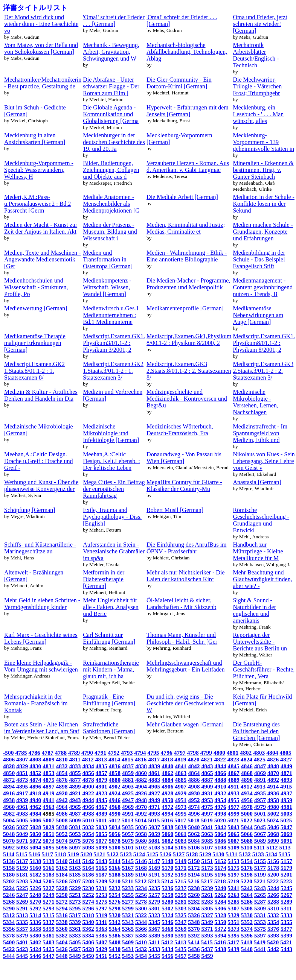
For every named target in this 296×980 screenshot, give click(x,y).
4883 (154, 780)
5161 (48, 868)
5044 (247, 827)
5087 (234, 841)
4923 (101, 793)
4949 (154, 800)
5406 (88, 942)
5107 (207, 847)
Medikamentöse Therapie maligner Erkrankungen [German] (35, 343)
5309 (260, 908)
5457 (181, 956)
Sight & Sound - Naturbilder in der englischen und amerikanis (254, 610)
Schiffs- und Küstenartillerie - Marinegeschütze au (40, 548)
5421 (286, 942)
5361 (75, 929)
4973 (181, 807)
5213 (154, 881)
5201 (286, 874)
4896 (35, 786)
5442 (273, 949)
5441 (260, 949)
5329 (234, 915)
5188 (115, 874)
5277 (128, 902)
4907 (181, 786)
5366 (141, 929)
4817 (154, 759)
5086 (220, 841)
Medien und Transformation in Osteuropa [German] (108, 259)
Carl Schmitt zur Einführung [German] (109, 638)
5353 (260, 922)
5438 (220, 949)
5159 (22, 868)
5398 (273, 935)
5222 (273, 881)
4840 (167, 766)
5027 (22, 827)
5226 (35, 888)
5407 (101, 942)
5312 (9, 915)
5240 (220, 888)
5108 (220, 847)
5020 (220, 820)
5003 (286, 814)
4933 (234, 793)
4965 (75, 807)
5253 (101, 895)
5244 (273, 888)
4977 (234, 807)
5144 (115, 861)
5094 (35, 847)
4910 (220, 786)
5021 (233, 820)
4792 (114, 753)
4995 (181, 814)
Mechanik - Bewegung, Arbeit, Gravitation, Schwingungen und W (111, 52)
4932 (220, 793)
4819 (180, 759)
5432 (141, 949)
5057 (128, 834)
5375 (260, 929)
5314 (35, 915)
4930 (194, 793)
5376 (273, 929)
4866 (220, 773)
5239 (207, 888)
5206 (62, 881)
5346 (167, 922)
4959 (286, 800)
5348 (194, 922)
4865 (207, 773)
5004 (9, 820)
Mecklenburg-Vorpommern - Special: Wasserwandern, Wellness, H (39, 170)
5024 (273, 820)
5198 (247, 874)
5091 (286, 841)
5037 (154, 827)
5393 (207, 935)
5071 (22, 841)
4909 (207, 786)
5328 (220, 915)
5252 (88, 895)
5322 (141, 915)
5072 (35, 841)
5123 (126, 854)
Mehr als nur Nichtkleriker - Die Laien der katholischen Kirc (185, 576)
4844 (220, 766)
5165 (101, 868)
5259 (181, 895)
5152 (220, 861)
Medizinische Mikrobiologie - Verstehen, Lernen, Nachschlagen (255, 402)
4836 (115, 766)
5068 (273, 834)
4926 (141, 793)
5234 (141, 888)
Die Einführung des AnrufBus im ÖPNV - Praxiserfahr (186, 548)
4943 (75, 800)
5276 (115, 902)
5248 (35, 895)
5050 (35, 834)
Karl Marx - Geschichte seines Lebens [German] (41, 638)
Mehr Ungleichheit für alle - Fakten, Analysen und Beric (111, 607)
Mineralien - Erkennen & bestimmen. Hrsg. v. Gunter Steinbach (263, 170)
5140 (62, 861)
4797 (180, 753)
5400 (9, 942)
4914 (273, 786)
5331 (260, 915)
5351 (234, 922)
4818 (167, 759)
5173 (207, 868)
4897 (48, 786)
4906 (167, 786)
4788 (61, 753)
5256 (141, 895)
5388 (141, 935)
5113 (285, 847)
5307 (234, 908)
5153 (234, 861)
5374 (247, 929)
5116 (34, 854)
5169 (154, 868)
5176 (247, 868)
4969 (128, 807)
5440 (247, 949)
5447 (48, 956)
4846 (247, 766)
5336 (35, 922)
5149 (181, 861)
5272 (62, 902)
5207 (75, 881)
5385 (101, 935)
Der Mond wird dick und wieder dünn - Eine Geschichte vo (41, 24)
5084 (194, 841)
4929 (181, 793)
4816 (141, 759)
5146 (141, 861)
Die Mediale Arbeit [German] (182, 197)
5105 (181, 847)
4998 (220, 814)
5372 (220, 929)
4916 (9, 793)
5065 (234, 834)
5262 (220, 895)
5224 (9, 888)
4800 (219, 753)
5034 (115, 827)
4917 (22, 793)
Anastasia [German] (257, 482)
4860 (141, 773)
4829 (22, 766)
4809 (48, 759)
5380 (35, 935)
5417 (233, 942)
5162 (62, 868)
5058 (141, 834)
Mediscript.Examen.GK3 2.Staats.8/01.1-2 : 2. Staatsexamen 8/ (189, 371)
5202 (9, 881)
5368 (167, 929)
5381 (48, 935)
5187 (101, 874)
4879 (101, 780)
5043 (234, 827)
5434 (167, 949)
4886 (194, 780)
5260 (194, 895)
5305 (207, 908)
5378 (9, 935)
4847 (260, 766)
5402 (35, 942)
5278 (141, 902)
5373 (234, 929)
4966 (88, 807)
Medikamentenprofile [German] (185, 308)
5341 (101, 922)
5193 (181, 874)
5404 (62, 942)
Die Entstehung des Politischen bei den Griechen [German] (256, 731)
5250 (62, 895)
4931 (207, 793)
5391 (181, 935)
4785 (21, 753)
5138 (35, 861)
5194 (194, 874)
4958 (273, 800)
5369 (181, 929)
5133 (258, 854)
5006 (35, 820)
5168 (141, 868)
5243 (260, 888)
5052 (62, 834)
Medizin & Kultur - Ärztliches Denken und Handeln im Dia (41, 395)
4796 (167, 753)
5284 (220, 902)
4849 (286, 766)
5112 (272, 847)
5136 (9, 861)
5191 (154, 874)
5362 (88, 929)
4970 (141, 807)
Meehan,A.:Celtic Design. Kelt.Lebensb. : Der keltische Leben (111, 461)
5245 (286, 888)
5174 (220, 868)
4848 (273, 766)
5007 (48, 820)
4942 (62, 800)
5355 (286, 922)
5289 (286, 902)
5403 (48, 942)
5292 (35, 908)
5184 (62, 874)
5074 (62, 841)
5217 (207, 881)
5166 (115, 868)
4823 (233, 759)
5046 (273, 827)
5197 (234, 874)
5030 (62, 827)
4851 (22, 773)
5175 (234, 868)
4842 (194, 766)
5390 (167, 935)
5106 (194, 847)
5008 (62, 820)
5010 (88, 820)
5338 (62, 922)
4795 (153, 753)
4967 (101, 807)
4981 (286, 807)
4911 (233, 786)
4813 (101, 759)
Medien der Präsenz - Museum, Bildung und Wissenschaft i (110, 232)
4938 (9, 800)
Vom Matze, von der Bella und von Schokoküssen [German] (41, 48)
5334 (9, 922)
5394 (220, 935)
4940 (35, 800)
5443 (286, 949)
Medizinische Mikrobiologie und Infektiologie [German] (111, 433)
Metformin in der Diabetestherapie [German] (104, 579)
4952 (194, 800)
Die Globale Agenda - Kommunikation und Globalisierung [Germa (111, 114)
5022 (246, 820)
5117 (47, 854)
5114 (9, 854)
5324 (167, 915)
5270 (35, 902)
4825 (260, 759)
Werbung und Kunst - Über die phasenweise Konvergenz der (41, 485)
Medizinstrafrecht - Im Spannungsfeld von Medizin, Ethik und (260, 433)
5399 (286, 935)
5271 (48, 902)
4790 (87, 753)
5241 (234, 888)
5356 (9, 929)
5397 (260, 935)
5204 (35, 881)
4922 (88, 793)
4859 (128, 773)
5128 (192, 854)
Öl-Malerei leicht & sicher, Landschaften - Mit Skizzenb (181, 604)
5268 (9, 902)
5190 (141, 874)
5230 (88, 888)
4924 (115, 793)
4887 (207, 780)
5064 (220, 834)
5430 (115, 949)
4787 (48, 753)
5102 (141, 847)
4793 (127, 753)
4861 (154, 773)
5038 (167, 827)
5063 (207, 834)
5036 (141, 827)
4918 (35, 793)
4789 (74, 753)
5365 (128, 929)
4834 (88, 766)
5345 (154, 922)
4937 (286, 793)
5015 (154, 820)
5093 (22, 847)
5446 (35, 956)
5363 (101, 929)
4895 (22, 786)
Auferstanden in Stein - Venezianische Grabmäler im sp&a (114, 551)
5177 (260, 868)
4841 (181, 766)
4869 (260, 773)
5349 (207, 922)
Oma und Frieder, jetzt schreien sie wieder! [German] (260, 24)
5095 (48, 847)
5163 (75, 868)
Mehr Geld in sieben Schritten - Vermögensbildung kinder (42, 604)
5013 (127, 820)
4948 (141, 800)
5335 (22, 922)
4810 (62, 759)
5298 (115, 908)
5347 (181, 922)
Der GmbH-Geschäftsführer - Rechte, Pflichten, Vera (264, 669)
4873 (22, 780)
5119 (73, 854)
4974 (194, 807)
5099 (101, 847)
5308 (247, 908)
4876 (62, 780)
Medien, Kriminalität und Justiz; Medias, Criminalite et (186, 228)
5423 (22, 949)
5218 (220, 881)
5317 (75, 915)
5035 (128, 827)
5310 (273, 908)
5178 (273, 868)
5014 (141, 820)
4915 (286, 786)
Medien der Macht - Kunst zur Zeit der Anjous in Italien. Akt (41, 228)
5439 (234, 949)
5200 (273, 874)
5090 (273, 841)
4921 (75, 793)
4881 (128, 780)
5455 (154, 956)
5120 (86, 854)
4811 (75, 759)
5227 (48, 888)
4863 (181, 773)
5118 (60, 854)
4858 (115, 773)
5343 (128, 922)
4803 (259, 753)
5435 (181, 949)
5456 (167, 956)
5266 (273, 895)
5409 (128, 942)
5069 (286, 834)
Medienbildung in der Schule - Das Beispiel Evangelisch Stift (259, 259)
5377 (286, 929)
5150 (194, 861)
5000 (247, 814)
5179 (286, 868)
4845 (234, 766)
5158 (9, 868)
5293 (48, 908)
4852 (35, 773)
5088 (247, 841)
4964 (62, 807)
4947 (128, 800)
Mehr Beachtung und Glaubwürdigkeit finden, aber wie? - (262, 579)
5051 (48, 834)
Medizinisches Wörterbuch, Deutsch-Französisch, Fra (180, 430)
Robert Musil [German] (175, 510)
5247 (22, 895)
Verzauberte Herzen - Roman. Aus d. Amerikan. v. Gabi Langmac (188, 166)
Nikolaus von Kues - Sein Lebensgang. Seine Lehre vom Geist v (264, 461)
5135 (285, 854)
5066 (247, 834)
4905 (154, 786)
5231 (101, 888)
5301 (154, 908)
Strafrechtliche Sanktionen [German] (109, 728)
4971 (154, 807)
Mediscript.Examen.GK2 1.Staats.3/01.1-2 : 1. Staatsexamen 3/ (113, 371)
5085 (207, 841)
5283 (207, 902)
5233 (128, 888)
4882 (141, 780)
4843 (207, 766)
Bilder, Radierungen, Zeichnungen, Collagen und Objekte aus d (111, 170)
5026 (9, 827)
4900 (88, 786)
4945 (101, 800)
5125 (152, 854)
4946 (115, 800)
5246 (9, 895)
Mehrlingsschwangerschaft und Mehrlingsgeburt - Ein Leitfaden (186, 666)
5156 (273, 861)
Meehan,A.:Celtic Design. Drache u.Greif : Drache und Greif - (39, 461)
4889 (234, 780)
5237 (181, 888)
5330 (247, 915)
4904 (141, 786)
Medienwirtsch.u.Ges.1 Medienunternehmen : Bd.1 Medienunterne (111, 315)
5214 (167, 881)
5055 (101, 834)
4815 (127, 759)
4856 (88, 773)
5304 (194, 908)
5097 (75, 847)
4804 (272, 753)
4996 (194, 814)
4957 (260, 800)
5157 (286, 861)
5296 (88, 908)
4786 (34, 753)
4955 (234, 800)
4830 (35, 766)
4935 (260, 793)
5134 (271, 854)
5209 (101, 881)
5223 (286, 881)
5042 (220, 827)
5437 (207, 949)
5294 (62, 908)
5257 (154, 895)
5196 (220, 874)
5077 (101, 841)
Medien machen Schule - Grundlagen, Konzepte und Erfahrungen (263, 232)
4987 (75, 814)
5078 (115, 841)
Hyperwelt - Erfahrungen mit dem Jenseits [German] (188, 111)
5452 (115, 956)
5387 (128, 935)
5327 (207, 915)
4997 (207, 814)
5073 (48, 841)
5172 (194, 868)
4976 (220, 807)
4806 (9, 759)
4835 (101, 766)
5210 (115, 881)
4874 (35, 780)
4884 (167, 780)
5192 (167, 874)
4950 (167, 800)
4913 (260, 786)
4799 (206, 753)
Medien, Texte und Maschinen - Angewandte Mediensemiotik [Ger (42, 259)
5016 (167, 820)
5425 (48, 949)
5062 (194, 834)
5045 (260, 827)
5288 (273, 902)
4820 (193, 759)
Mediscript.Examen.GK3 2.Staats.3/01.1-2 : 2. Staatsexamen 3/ (263, 371)
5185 (75, 874)
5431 (128, 949)
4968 (115, 807)
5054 (88, 834)
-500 (8, 753)
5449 (75, 956)
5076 (88, 841)
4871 (286, 773)
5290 (9, 908)
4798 (193, 753)
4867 (234, 773)
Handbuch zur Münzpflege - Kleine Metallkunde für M (258, 551)
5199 (260, 874)
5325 (181, 915)
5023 (260, 820)
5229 (75, 888)
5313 (22, 915)
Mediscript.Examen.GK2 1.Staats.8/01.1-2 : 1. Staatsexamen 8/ (34, 371)
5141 (75, 861)
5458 (194, 956)
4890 (247, 780)
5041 (207, 827)
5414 (193, 942)
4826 (273, 759)
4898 (62, 786)
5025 (286, 820)
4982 (9, 814)
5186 (88, 874)
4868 (247, 773)
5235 (154, 888)
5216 (193, 881)
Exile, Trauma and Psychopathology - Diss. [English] (112, 517)
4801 (233, 753)
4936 (273, 793)
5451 (101, 956)
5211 (128, 881)
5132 (245, 854)
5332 (273, 915)
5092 (9, 847)
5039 (181, 827)
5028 (35, 827)
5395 (234, 935)
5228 (62, 888)
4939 (22, 800)
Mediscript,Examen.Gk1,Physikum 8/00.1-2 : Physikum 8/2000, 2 (189, 340)
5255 (128, 895)
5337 (48, 922)
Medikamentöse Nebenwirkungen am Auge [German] (258, 315)
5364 (115, 929)
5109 (234, 847)
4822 (220, 759)
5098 (88, 847)
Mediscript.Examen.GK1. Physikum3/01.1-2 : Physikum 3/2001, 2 (114, 343)
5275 (101, 902)
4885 (181, 780)
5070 (9, 841)
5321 (128, 915)
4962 (35, 807)
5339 (75, 922)
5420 (273, 942)
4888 (220, 780)
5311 (286, 908)
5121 (100, 854)
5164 (88, 868)
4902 (115, 786)
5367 (154, 929)
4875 (48, 780)
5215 (180, 881)
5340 (88, 922)
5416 (220, 942)
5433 (154, 949)
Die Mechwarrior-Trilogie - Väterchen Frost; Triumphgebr (257, 86)
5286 (247, 902)
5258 (167, 895)
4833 (75, 766)
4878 (88, 780)
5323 (154, 915)
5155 (260, 861)
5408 (115, 942)
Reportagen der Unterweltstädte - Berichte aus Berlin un (260, 642)
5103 (154, 847)
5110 (247, 847)
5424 (35, 949)
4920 (62, 793)
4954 (220, 800)
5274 (88, 902)
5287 (260, 902)
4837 (128, 766)
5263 (234, 895)
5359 (48, 929)
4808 (35, 759)
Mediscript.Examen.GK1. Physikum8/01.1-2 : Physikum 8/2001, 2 (264, 343)
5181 (22, 874)
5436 (194, 949)
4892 (273, 780)
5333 (286, 915)
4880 (115, 780)
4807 (22, 759)
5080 (141, 841)
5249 (48, 895)
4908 (194, 786)
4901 (101, 786)
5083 (181, 841)
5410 (141, 942)
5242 (247, 888)
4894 (9, 786)
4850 (9, 773)
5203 (22, 881)
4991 (128, 814)
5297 (101, 908)
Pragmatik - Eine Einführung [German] (109, 700)
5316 (62, 915)
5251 (75, 895)
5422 (9, 949)
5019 (207, 820)
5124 (139, 854)
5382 (62, 935)
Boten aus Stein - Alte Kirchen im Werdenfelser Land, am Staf (42, 728)
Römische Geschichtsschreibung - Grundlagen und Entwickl (261, 520)
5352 (247, 922)
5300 (141, 908)
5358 (35, 929)
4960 (9, 807)
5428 (88, 949)
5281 (181, 902)
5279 (154, 902)
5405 (75, 942)
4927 (154, 793)
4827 (286, 759)
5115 (21, 854)
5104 (167, 847)
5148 (167, 861)
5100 (115, 847)
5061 (181, 834)
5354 (273, 922)
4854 (62, 773)
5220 (246, 881)
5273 (75, 902)
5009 (75, 820)
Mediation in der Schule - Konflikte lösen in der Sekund (264, 204)
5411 (154, 942)
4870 (273, 773)
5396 (247, 935)
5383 (75, 935)
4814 (114, 759)
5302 (167, 908)
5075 (75, 841)
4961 (22, 807)
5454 (141, 956)
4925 (128, 793)
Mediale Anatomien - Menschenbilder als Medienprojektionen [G (111, 204)
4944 (88, 800)
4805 (285, 753)
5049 (22, 834)
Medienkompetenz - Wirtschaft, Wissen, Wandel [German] (107, 287)
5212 (141, 881)
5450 (88, 956)
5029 (48, 827)
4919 (48, 793)
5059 (154, 834)
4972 (167, 807)
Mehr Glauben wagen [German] (185, 724)
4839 (154, 766)
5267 (286, 895)
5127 (179, 854)
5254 (115, 895)
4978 (247, 807)
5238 (194, 888)
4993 (154, 814)
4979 (260, 807)
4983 (22, 814)
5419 (260, 942)
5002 (273, 814)
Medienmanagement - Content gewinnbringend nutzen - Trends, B (263, 287)
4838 (141, 766)
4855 (75, 773)
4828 (9, 766)
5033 (101, 827)
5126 (166, 854)
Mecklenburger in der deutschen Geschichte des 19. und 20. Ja (114, 142)
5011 (101, 820)
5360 (62, 929)
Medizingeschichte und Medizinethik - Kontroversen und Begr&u (187, 399)
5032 (88, 827)
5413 (180, 942)
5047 (286, 827)
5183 (48, 874)
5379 (22, 935)
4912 (246, 786)
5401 (22, 942)
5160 (35, 868)
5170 (167, 868)
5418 (246, 942)
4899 (75, 786)
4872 (9, 780)
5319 (101, 915)
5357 (22, 929)
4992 (141, 814)
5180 (9, 874)
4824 (246, 759)
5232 (115, 888)
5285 (234, 902)
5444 (9, 956)
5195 (207, 874)
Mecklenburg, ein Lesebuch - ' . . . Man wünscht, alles (258, 114)
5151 (207, 861)
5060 (167, 834)
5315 (48, 915)
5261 (207, 895)
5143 (101, 861)
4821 (207, 759)
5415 (207, 942)
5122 (113, 854)
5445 (22, 956)
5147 (154, 861)
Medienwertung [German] (36, 308)
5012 (114, 820)
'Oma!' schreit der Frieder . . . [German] (114, 21)
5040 (194, 827)
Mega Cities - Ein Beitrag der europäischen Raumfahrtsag (114, 489)
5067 (260, 834)
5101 (128, 847)
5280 (167, 902)
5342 (115, 922)
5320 (115, 915)
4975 (207, 807)
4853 (48, 773)
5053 (75, 834)
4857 (101, 773)
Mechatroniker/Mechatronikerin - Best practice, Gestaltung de (43, 83)
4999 (234, 814)
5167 (128, 868)
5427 (75, 949)
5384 (88, 935)
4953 (207, 800)
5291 (22, 908)
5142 (88, 861)
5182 (35, 874)
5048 (9, 834)
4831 (48, 766)
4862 (167, 773)
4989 (101, 814)
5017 (180, 820)
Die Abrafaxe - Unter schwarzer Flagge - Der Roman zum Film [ (111, 86)
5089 (260, 841)
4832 (62, 766)
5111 (259, 847)
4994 (167, 814)
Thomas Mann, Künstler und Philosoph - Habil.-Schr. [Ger (182, 638)
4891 (260, 780)
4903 (128, 786)
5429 (101, 949)
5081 (154, 841)
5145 (128, 861)
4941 (48, 800)
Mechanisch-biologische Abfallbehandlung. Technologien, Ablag (187, 52)
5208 (88, 881)
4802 (246, 753)
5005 (22, 820)
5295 (75, 908)
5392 (194, 935)
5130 (218, 854)
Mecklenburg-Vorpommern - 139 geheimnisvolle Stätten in (263, 142)
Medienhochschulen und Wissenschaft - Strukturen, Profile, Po (36, 287)
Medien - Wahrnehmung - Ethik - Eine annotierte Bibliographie (187, 256)
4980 (273, 807)
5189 (128, 874)
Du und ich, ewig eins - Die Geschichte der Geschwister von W (185, 703)
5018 (193, 820)
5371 (207, 929)
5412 (167, 942)
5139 (48, 861)
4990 (115, 814)
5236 (167, 888)
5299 (128, 908)
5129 (205, 854)
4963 (48, 807)
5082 (167, 841)
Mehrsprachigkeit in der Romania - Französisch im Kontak (36, 703)
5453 (128, 956)
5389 (154, 935)
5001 (260, 814)
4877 (75, 780)
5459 (207, 956)
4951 (181, 800)
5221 (260, 881)
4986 (62, 814)
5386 (115, 935)
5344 (141, 922)
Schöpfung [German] (30, 510)
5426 (62, 949)
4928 (167, 793)
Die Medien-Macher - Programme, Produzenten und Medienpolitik (188, 284)
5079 (128, 841)
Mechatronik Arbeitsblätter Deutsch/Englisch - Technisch (256, 55)
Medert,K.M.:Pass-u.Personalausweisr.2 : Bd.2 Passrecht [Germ (37, 204)
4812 (88, 759)
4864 (194, 773)
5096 (62, 847)
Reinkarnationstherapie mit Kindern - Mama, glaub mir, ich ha (111, 669)
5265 (260, 895)
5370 (194, 929)
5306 (220, 908)
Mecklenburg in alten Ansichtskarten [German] (35, 139)
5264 (247, 895)
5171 (181, 868)
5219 (233, 881)
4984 (35, 814)
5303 (181, 908)
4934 (247, 793)
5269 (22, 902)
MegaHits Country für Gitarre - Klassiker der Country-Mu (184, 485)
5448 (62, 956)
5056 (115, 834)
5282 (194, 902)
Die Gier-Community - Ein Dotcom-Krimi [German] (179, 83)
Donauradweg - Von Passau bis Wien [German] (184, 458)
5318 (88, 915)
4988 (88, 814)
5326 (194, 915)
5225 (22, 888)
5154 (247, 861)
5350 (220, 922)
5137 (22, 861)
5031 (75, 827)
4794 (140, 753)
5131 (231, 854)
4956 (247, 800)
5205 (48, 881)
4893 (286, 780)
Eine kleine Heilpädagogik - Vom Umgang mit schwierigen (41, 666)
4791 (100, 753)
